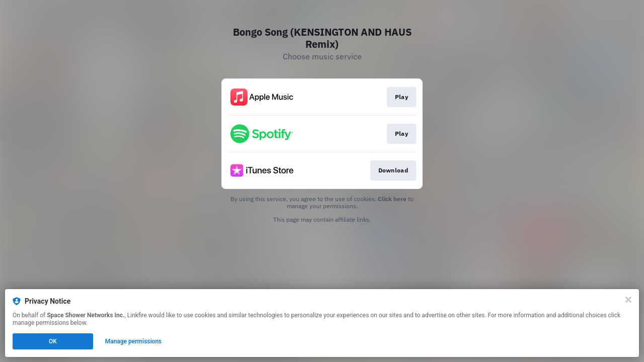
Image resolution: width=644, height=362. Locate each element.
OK (53, 341)
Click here (392, 199)
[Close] (628, 300)
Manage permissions (134, 341)
